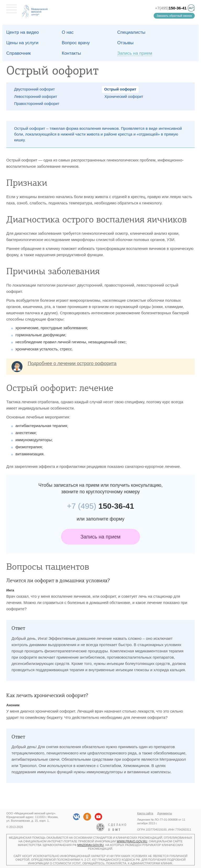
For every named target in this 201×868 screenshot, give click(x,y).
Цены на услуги (22, 43)
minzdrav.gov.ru (90, 845)
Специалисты (131, 32)
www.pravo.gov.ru (132, 841)
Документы (165, 813)
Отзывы (125, 43)
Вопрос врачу (76, 43)
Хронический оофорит (124, 97)
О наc (68, 32)
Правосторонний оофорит (37, 104)
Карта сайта (145, 813)
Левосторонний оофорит (36, 97)
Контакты (71, 53)
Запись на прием (101, 537)
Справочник (19, 53)
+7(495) (171, 8)
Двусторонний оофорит (34, 89)
